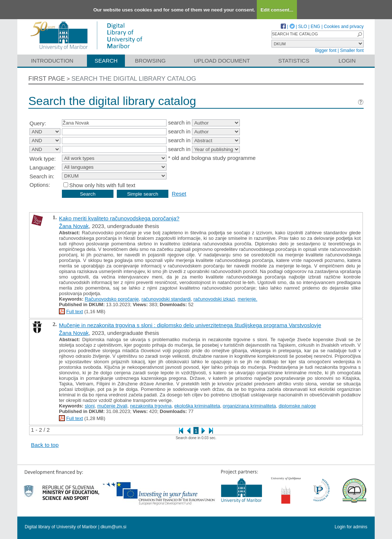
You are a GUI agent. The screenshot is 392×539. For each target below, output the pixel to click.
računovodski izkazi (214, 299)
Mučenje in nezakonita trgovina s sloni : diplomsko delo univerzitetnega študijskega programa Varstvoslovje (190, 325)
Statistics (294, 61)
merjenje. (247, 299)
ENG (315, 27)
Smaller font (352, 50)
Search (106, 61)
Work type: (43, 159)
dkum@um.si (113, 527)
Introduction (52, 61)
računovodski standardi (166, 299)
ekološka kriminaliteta (197, 406)
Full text (75, 311)
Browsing (150, 61)
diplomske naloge (297, 406)
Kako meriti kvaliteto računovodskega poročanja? (119, 218)
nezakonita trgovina (151, 406)
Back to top (45, 445)
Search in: (42, 176)
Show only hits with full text (102, 185)
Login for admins (351, 527)
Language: (43, 167)
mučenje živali (112, 406)
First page (47, 79)
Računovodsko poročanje (112, 299)
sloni (90, 406)
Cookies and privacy (344, 27)
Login (347, 61)
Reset (179, 194)
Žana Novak (74, 226)
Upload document (222, 61)
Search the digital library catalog (134, 79)
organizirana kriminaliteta (249, 406)
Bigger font (326, 50)
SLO (302, 27)
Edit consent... (277, 10)
